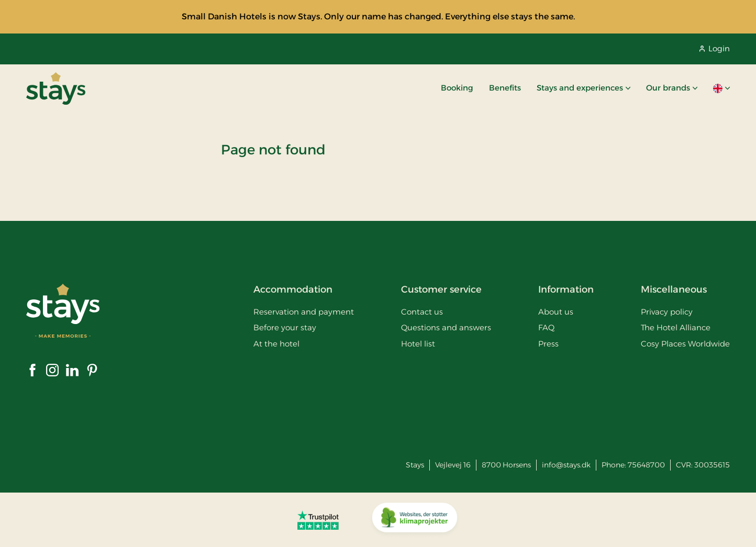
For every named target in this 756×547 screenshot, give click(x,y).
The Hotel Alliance (676, 327)
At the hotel (276, 344)
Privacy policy (667, 312)
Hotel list (418, 344)
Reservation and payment (304, 312)
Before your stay (285, 327)
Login (715, 48)
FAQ (546, 327)
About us (556, 312)
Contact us (422, 312)
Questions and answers (446, 327)
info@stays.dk (566, 465)
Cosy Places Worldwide (685, 344)
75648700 (646, 465)
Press (548, 344)
